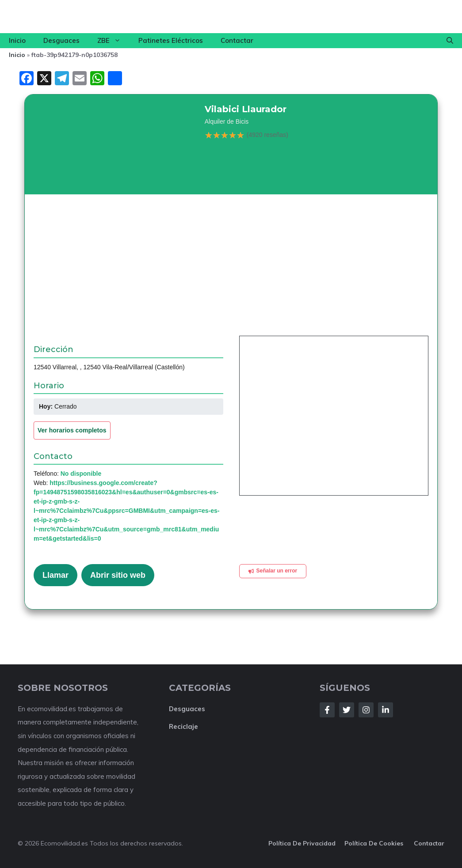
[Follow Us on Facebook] (327, 710)
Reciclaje (183, 726)
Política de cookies (375, 843)
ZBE (113, 41)
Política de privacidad (302, 843)
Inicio (17, 40)
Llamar (55, 575)
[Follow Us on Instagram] (366, 710)
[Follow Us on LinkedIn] (386, 710)
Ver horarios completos (72, 430)
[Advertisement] (231, 269)
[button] (450, 41)
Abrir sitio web (118, 575)
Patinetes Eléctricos (171, 40)
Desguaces (61, 40)
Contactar (237, 40)
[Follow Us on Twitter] (347, 710)
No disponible (81, 474)
